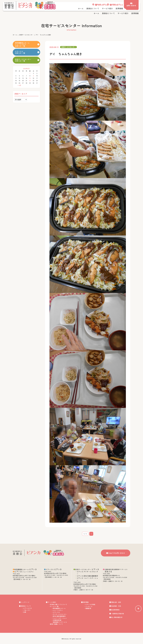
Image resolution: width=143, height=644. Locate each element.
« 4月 (19, 85)
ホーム (15, 35)
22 (30, 80)
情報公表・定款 (100, 4)
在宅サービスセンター (26, 35)
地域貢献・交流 (115, 4)
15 (30, 78)
